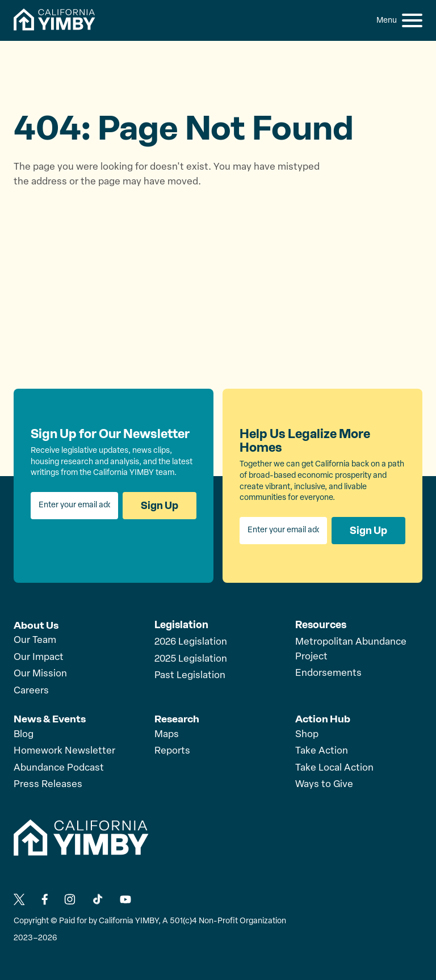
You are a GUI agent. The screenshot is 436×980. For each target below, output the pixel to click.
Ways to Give (324, 783)
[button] (412, 20)
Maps (167, 733)
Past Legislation (190, 676)
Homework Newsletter (64, 750)
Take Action (322, 750)
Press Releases (48, 783)
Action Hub (323, 718)
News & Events (50, 718)
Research (177, 718)
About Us (36, 625)
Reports (172, 750)
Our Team (35, 640)
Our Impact (39, 657)
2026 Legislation (191, 642)
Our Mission (40, 673)
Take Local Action (334, 767)
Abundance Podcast (59, 767)
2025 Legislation (191, 659)
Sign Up (160, 506)
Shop (307, 733)
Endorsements (328, 673)
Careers (31, 690)
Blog (24, 733)
